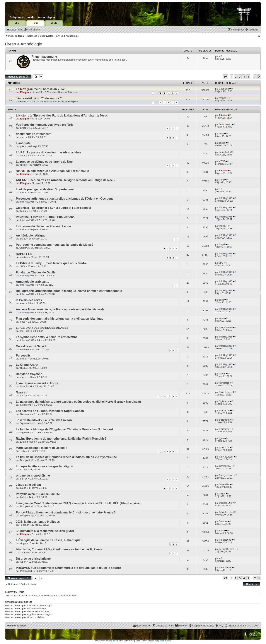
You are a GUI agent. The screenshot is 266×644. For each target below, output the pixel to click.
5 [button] (248, 77)
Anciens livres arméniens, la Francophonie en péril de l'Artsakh (60, 309)
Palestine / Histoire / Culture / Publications (45, 217)
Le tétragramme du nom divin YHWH (41, 89)
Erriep (23, 128)
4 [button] (244, 77)
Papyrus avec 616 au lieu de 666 (38, 494)
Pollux (222, 494)
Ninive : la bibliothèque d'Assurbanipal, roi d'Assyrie (52, 171)
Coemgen (224, 89)
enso (23, 137)
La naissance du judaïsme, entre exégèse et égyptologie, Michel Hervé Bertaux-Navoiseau (78, 402)
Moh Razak (26, 386)
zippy (23, 543)
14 (168, 93)
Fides (23, 101)
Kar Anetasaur (226, 457)
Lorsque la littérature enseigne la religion (45, 466)
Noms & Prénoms (68, 92)
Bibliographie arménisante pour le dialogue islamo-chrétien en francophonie (69, 291)
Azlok (23, 562)
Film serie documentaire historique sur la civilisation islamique (60, 319)
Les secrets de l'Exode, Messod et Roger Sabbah (50, 411)
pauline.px (224, 448)
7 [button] (255, 77)
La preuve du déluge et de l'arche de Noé (44, 162)
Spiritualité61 (226, 328)
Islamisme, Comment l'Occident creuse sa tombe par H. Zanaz (59, 549)
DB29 (23, 239)
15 (172, 93)
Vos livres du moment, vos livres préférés (45, 125)
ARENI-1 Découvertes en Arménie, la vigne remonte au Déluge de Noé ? (66, 180)
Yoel (22, 553)
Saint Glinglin (226, 392)
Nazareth (22, 392)
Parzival (24, 349)
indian (24, 192)
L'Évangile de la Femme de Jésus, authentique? (49, 540)
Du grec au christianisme (33, 559)
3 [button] (240, 77)
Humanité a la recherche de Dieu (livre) (47, 531)
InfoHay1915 (27, 202)
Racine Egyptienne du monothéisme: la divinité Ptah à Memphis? (61, 439)
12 (160, 93)
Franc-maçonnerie (44, 57)
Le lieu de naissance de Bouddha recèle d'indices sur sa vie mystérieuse (66, 457)
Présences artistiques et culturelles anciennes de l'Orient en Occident (64, 199)
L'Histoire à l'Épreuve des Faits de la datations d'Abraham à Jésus (62, 115)
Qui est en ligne (15, 592)
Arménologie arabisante (33, 282)
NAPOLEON (24, 254)
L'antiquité (23, 143)
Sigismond (26, 405)
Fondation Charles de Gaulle (36, 272)
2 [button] (236, 77)
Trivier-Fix (224, 484)
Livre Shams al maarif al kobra (37, 383)
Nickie (23, 165)
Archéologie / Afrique (31, 235)
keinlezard (224, 383)
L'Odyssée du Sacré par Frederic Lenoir (44, 226)
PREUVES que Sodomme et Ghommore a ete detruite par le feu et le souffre (68, 568)
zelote (23, 211)
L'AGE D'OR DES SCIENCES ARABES (42, 328)
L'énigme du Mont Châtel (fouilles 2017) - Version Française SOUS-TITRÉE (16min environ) (79, 503)
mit (22, 331)
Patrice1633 (225, 540)
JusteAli (24, 248)
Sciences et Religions (66, 101)
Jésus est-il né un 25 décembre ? (39, 98)
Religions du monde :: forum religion (32, 17)
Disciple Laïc (27, 460)
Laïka (23, 488)
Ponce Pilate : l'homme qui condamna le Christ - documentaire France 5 (66, 512)
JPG (23, 266)
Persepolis (23, 356)
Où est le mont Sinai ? (31, 346)
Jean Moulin (225, 124)
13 (164, 93)
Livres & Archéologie (24, 44)
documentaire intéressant (34, 134)
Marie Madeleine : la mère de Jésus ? (42, 448)
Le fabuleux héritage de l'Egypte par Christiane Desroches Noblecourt (64, 429)
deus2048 (25, 156)
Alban (222, 531)
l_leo (221, 180)
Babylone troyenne (29, 374)
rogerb (24, 377)
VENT (222, 161)
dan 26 (24, 479)
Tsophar (24, 525)
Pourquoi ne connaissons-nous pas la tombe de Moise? (55, 245)
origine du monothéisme (33, 476)
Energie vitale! (28, 442)
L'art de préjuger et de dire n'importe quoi (45, 189)
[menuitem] (32, 30)
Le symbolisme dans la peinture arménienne (47, 337)
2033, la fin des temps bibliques (38, 522)
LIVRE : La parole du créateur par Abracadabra (48, 152)
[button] (226, 77)
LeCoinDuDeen (227, 549)
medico (223, 98)
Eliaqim (24, 92)
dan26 (24, 396)
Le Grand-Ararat (27, 365)
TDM (23, 451)
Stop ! (222, 244)
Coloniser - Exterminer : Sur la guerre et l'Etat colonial (53, 208)
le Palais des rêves (29, 300)
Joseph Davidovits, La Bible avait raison (44, 420)
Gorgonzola (225, 466)
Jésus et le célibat (28, 485)
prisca (23, 146)
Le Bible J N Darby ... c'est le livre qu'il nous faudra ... (53, 263)
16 (176, 93)
